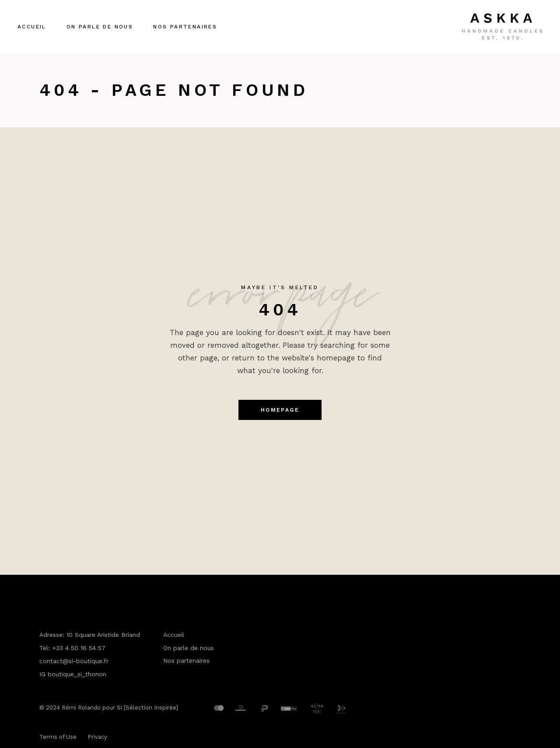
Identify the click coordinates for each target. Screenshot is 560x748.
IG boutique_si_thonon (73, 674)
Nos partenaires (186, 661)
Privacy (97, 737)
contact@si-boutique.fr (74, 661)
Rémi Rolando (81, 708)
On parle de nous (189, 648)
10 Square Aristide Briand (103, 635)
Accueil (174, 635)
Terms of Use (58, 737)
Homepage (280, 410)
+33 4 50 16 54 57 (79, 648)
